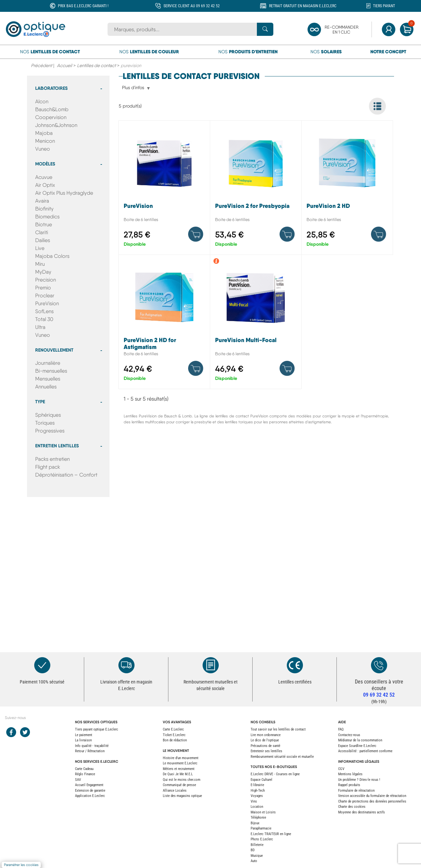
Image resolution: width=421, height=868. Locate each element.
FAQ (341, 729)
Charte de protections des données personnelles (372, 801)
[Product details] (196, 234)
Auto (254, 861)
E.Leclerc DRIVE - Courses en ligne (275, 774)
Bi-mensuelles (51, 371)
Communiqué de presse (179, 785)
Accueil (64, 65)
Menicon (45, 141)
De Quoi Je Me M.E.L (178, 774)
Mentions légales (350, 774)
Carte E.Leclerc (173, 729)
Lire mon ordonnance (266, 735)
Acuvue (44, 177)
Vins (254, 801)
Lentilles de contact (96, 65)
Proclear (45, 296)
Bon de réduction (175, 740)
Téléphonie (258, 818)
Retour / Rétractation (90, 751)
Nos (50, 52)
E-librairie (257, 785)
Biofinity (44, 209)
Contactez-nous (349, 735)
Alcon (42, 101)
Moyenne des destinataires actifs (361, 812)
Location (257, 807)
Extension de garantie (90, 791)
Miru (40, 264)
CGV (341, 769)
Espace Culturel (261, 780)
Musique (257, 856)
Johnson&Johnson (56, 125)
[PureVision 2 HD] (347, 189)
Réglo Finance (85, 774)
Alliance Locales (175, 791)
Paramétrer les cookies (21, 865)
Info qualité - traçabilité (92, 746)
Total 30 (44, 319)
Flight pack (48, 467)
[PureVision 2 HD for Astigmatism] (164, 323)
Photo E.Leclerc (262, 839)
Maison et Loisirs (263, 812)
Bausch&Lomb (52, 109)
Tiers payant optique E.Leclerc (97, 729)
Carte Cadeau (84, 769)
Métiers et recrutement (179, 769)
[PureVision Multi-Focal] (256, 323)
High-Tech (258, 791)
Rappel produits (349, 785)
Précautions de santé (265, 746)
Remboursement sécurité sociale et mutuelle (282, 757)
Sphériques (48, 415)
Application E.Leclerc (90, 796)
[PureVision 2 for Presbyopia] (256, 189)
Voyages (257, 796)
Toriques (45, 423)
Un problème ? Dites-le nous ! (359, 780)
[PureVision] (164, 189)
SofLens (44, 311)
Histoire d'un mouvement (181, 758)
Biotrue (44, 224)
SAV (78, 780)
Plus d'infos (133, 88)
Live (40, 248)
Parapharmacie (261, 828)
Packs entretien (52, 459)
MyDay (43, 272)
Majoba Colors (52, 256)
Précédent (41, 65)
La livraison (83, 740)
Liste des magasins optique (182, 796)
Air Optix (45, 185)
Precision (46, 280)
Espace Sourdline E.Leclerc (357, 746)
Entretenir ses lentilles (266, 751)
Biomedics (47, 217)
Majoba (44, 133)
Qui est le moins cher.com (182, 780)
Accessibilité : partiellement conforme (365, 751)
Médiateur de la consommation (360, 740)
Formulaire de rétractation (356, 791)
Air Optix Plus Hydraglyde (64, 193)
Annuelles (46, 387)
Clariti (42, 232)
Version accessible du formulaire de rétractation (372, 796)
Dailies (43, 240)
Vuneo (43, 149)
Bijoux (255, 823)
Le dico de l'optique (265, 740)
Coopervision (51, 117)
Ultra (40, 327)
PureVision (47, 303)
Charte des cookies (352, 807)
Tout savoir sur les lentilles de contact (278, 729)
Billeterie (257, 845)
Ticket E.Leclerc (174, 735)
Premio (43, 288)
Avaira (42, 201)
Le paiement (84, 735)
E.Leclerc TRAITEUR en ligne (271, 834)
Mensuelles (48, 379)
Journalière (48, 363)
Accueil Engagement (89, 785)
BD (253, 850)
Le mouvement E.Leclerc (180, 763)
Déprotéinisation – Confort (66, 475)
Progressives (50, 431)
